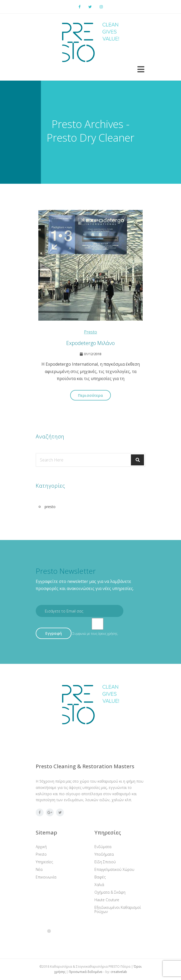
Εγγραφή (54, 633)
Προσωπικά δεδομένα (86, 972)
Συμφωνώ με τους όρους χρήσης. (95, 633)
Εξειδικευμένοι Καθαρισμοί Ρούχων (118, 909)
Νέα (39, 869)
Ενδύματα (103, 847)
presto (91, 332)
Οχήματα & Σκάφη (110, 892)
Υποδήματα (104, 854)
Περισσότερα (91, 395)
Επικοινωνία (46, 877)
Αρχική (41, 847)
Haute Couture (107, 900)
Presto (41, 854)
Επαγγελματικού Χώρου (114, 869)
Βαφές (100, 877)
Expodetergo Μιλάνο (91, 343)
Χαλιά (99, 885)
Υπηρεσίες (44, 862)
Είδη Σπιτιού (105, 862)
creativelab (119, 972)
